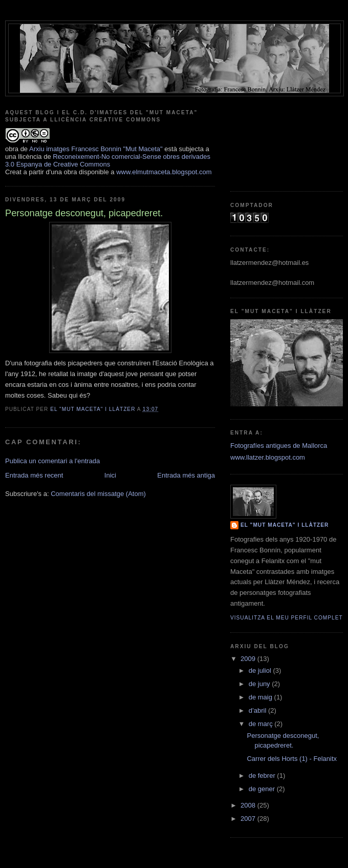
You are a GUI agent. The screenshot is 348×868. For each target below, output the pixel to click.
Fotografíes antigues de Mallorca (279, 446)
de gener (263, 789)
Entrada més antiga (186, 475)
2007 (249, 819)
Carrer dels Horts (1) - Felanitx (292, 759)
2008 (249, 805)
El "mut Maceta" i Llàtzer (285, 525)
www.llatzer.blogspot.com (268, 457)
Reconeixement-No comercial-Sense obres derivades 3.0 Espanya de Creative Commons (108, 160)
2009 (249, 659)
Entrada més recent (34, 475)
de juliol (261, 670)
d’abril (258, 710)
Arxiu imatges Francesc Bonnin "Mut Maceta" (96, 149)
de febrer (263, 776)
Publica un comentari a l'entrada (52, 461)
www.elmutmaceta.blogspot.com (164, 172)
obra (12, 149)
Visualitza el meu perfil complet (287, 618)
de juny (260, 684)
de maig (262, 697)
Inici (110, 475)
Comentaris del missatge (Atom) (98, 494)
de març (262, 724)
